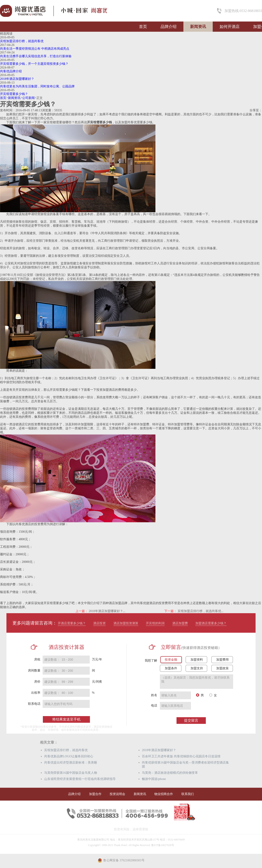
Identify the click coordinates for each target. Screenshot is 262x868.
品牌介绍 (169, 27)
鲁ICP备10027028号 (163, 845)
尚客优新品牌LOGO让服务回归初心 (69, 756)
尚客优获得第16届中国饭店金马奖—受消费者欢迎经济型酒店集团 (185, 765)
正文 (40, 98)
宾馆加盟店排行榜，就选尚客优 (22, 41)
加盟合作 (95, 794)
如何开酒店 (230, 27)
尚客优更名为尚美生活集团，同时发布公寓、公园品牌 (37, 86)
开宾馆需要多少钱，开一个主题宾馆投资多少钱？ (34, 64)
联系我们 (188, 794)
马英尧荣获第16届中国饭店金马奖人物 (71, 773)
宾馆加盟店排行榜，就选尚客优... (201, 611)
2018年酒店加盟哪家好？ (17, 79)
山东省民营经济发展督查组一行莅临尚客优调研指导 (80, 779)
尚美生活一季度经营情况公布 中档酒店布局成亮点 (35, 49)
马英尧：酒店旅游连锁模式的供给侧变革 (170, 773)
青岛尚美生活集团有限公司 (93, 840)
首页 (143, 27)
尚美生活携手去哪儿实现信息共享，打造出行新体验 (36, 56)
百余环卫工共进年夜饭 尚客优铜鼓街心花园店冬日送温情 (181, 756)
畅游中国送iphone (154, 779)
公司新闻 (28, 98)
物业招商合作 (164, 794)
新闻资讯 (198, 27)
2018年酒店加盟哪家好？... (107, 611)
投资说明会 (117, 794)
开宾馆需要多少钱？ (14, 94)
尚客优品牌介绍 (11, 71)
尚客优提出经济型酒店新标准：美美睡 (71, 763)
